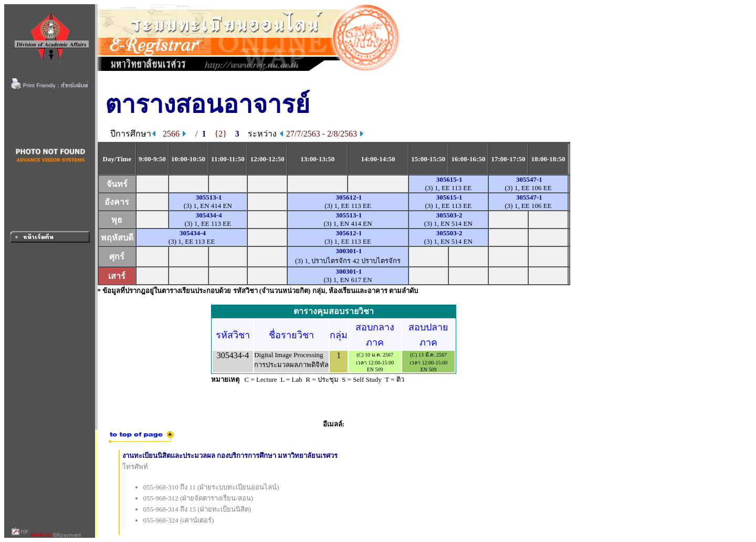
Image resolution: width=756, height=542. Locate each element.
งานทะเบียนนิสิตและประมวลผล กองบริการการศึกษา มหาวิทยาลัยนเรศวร (230, 456)
